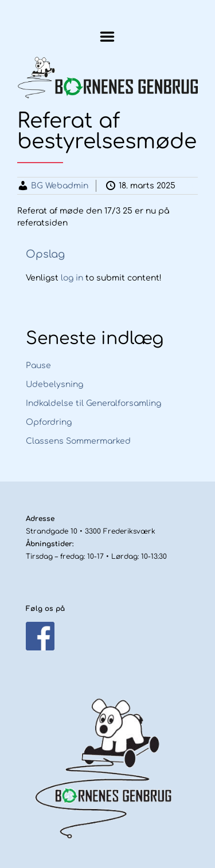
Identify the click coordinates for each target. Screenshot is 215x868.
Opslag (45, 254)
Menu (107, 37)
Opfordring (49, 422)
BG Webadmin (60, 186)
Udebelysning (54, 384)
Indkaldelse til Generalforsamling (93, 403)
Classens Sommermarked (78, 441)
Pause (38, 366)
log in (72, 278)
